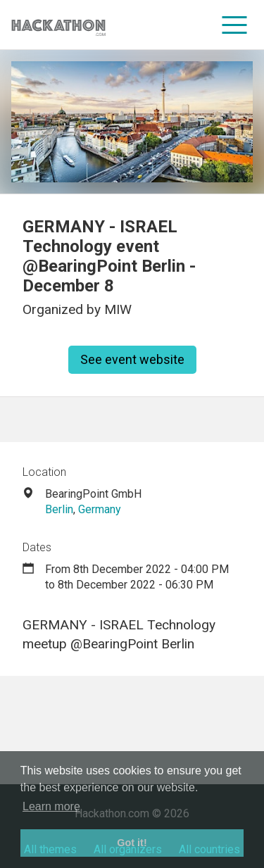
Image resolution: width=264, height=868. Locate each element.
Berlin (59, 509)
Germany (100, 509)
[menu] (235, 25)
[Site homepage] (58, 25)
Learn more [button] (51, 806)
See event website (132, 359)
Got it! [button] (132, 843)
